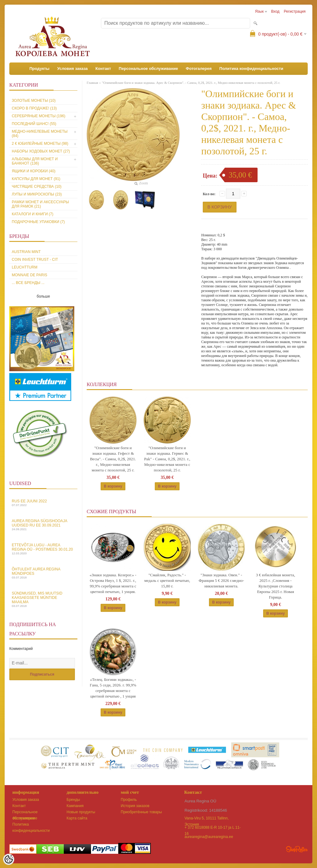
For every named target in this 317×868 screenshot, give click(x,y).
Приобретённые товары (141, 812)
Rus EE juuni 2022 (43, 503)
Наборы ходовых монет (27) (41, 151)
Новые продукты (81, 812)
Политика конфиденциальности (251, 69)
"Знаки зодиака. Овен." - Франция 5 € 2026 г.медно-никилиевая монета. (221, 580)
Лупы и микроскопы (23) (37, 194)
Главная (92, 83)
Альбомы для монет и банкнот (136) (35, 161)
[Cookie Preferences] (9, 859)
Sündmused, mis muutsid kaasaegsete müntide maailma (43, 599)
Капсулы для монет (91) (36, 179)
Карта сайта (77, 818)
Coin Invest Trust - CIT (35, 260)
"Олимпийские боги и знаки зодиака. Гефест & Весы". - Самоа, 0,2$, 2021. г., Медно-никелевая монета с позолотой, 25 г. (113, 459)
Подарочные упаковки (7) (38, 222)
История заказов (135, 806)
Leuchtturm (25, 267)
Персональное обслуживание (149, 69)
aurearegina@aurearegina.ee (209, 837)
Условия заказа (73, 69)
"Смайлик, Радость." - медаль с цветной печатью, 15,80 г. (167, 580)
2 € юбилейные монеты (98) (40, 144)
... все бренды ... (28, 283)
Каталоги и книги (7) (33, 214)
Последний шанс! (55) (34, 124)
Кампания (75, 806)
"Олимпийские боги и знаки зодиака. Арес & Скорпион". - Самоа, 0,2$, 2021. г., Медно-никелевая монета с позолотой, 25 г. (191, 83)
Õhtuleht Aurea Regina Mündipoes (43, 573)
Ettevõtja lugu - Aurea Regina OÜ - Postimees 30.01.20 (43, 549)
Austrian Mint (26, 252)
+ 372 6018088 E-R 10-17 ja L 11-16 (213, 828)
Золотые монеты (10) (34, 101)
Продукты (39, 69)
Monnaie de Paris (29, 275)
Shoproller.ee (297, 849)
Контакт (103, 69)
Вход (275, 11)
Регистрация (295, 11)
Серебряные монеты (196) (39, 116)
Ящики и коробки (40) (34, 171)
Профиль (129, 800)
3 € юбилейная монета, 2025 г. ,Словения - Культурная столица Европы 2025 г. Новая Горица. (276, 586)
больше (43, 296)
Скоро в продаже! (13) (34, 108)
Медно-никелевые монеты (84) (40, 134)
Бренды (73, 800)
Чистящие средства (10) (37, 187)
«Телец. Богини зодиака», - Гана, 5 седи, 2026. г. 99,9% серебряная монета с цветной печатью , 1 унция (113, 688)
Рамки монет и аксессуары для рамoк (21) (40, 204)
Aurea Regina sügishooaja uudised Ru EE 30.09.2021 (43, 525)
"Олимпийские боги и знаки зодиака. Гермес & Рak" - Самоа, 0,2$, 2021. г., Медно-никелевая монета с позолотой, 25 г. (167, 459)
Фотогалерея (199, 69)
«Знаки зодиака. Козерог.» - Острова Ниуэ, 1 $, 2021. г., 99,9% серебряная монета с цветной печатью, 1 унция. (113, 583)
